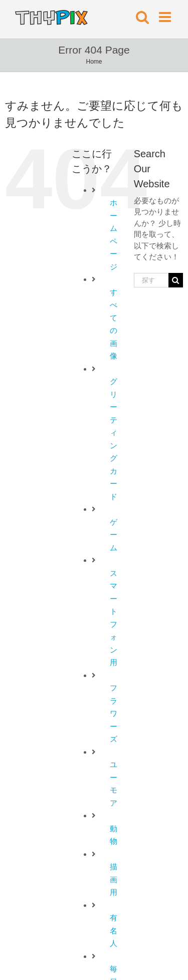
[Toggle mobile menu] (166, 17)
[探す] (176, 280)
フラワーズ (114, 713)
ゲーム (114, 535)
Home (94, 62)
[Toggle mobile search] (142, 17)
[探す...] (151, 280)
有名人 (114, 930)
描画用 (114, 879)
